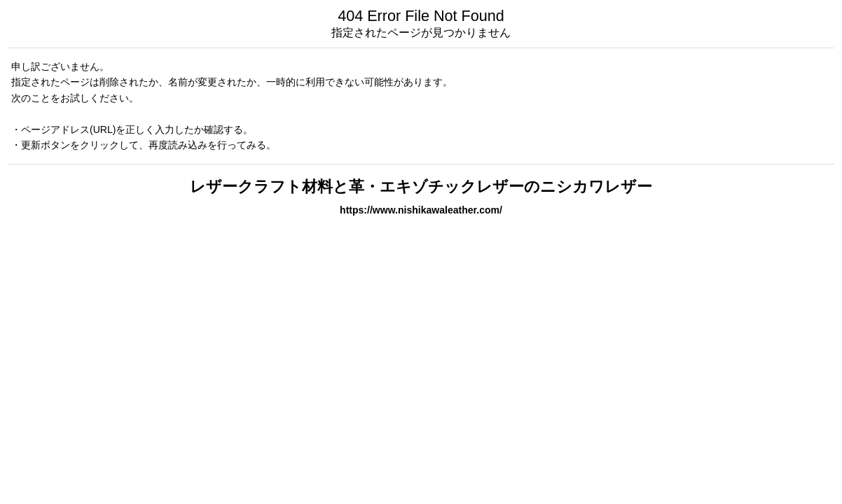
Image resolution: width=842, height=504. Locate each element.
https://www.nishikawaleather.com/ (421, 210)
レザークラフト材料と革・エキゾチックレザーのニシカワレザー (421, 187)
